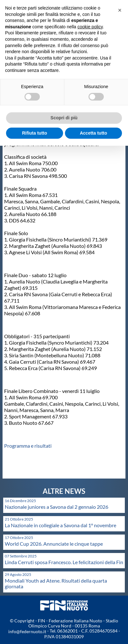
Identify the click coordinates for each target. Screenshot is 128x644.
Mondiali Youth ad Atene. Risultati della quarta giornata (56, 583)
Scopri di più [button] (64, 118)
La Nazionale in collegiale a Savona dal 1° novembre (60, 525)
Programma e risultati (28, 446)
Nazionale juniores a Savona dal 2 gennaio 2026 (57, 507)
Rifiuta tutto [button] (35, 133)
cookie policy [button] (90, 27)
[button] (120, 10)
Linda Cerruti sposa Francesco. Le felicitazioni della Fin (64, 562)
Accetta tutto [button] (94, 133)
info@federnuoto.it (27, 631)
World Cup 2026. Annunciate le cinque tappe (54, 544)
